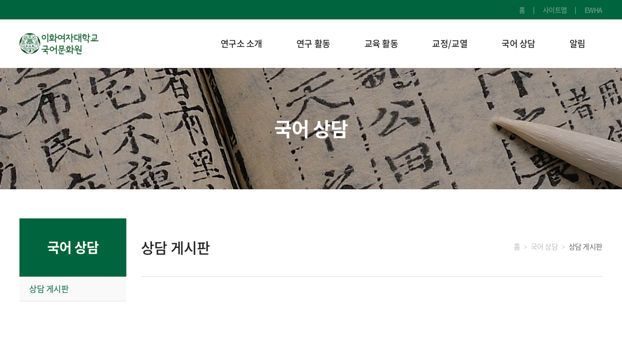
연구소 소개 (242, 43)
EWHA (594, 10)
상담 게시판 (49, 289)
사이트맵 (555, 10)
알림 (578, 43)
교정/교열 (450, 43)
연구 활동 (313, 43)
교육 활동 (381, 43)
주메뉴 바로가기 (0, 0)
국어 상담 (518, 43)
